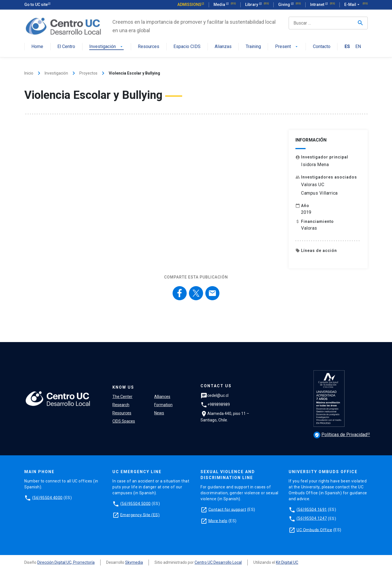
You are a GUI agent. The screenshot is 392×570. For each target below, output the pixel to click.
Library (252, 5)
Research (121, 405)
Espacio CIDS (187, 47)
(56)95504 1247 (312, 518)
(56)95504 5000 (136, 503)
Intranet (318, 5)
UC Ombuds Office (314, 530)
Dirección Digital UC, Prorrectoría (66, 562)
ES (347, 47)
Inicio (29, 73)
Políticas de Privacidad (340, 435)
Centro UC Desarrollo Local (218, 562)
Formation (163, 405)
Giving (285, 5)
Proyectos (88, 73)
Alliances (162, 397)
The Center (122, 397)
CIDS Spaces (124, 421)
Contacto (322, 47)
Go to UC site (36, 5)
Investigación (106, 47)
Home (37, 47)
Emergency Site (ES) (140, 515)
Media (220, 5)
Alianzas (223, 47)
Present (287, 47)
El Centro (66, 47)
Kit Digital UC (287, 562)
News (159, 413)
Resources (149, 47)
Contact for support (227, 509)
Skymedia (134, 562)
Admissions (189, 5)
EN (358, 47)
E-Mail (352, 5)
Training (253, 47)
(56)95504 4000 (47, 497)
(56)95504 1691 (312, 509)
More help (218, 521)
